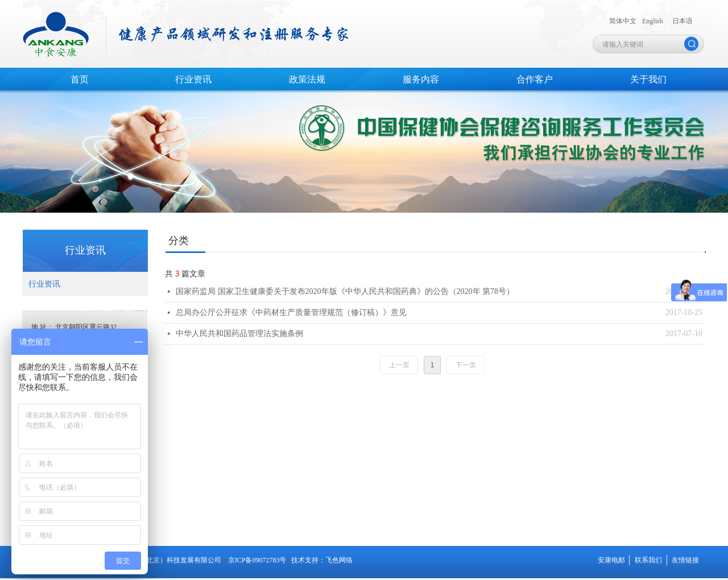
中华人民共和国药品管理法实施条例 (239, 333)
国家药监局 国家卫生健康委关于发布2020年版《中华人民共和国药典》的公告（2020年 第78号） (345, 291)
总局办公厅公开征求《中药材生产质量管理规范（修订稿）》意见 (291, 312)
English (653, 21)
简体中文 (623, 21)
